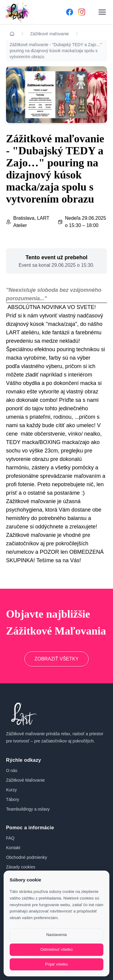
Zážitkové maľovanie (50, 34)
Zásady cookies (21, 867)
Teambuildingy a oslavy (28, 809)
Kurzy (11, 790)
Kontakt (13, 848)
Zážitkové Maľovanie (25, 780)
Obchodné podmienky (27, 857)
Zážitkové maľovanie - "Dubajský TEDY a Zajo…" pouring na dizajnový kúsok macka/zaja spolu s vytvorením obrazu (56, 51)
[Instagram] (82, 12)
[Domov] (27, 12)
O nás (12, 770)
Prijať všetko (56, 964)
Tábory (13, 799)
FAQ (10, 838)
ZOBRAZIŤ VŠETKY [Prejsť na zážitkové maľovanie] (56, 659)
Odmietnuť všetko (56, 949)
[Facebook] (70, 12)
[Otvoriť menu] (102, 12)
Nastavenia (56, 935)
